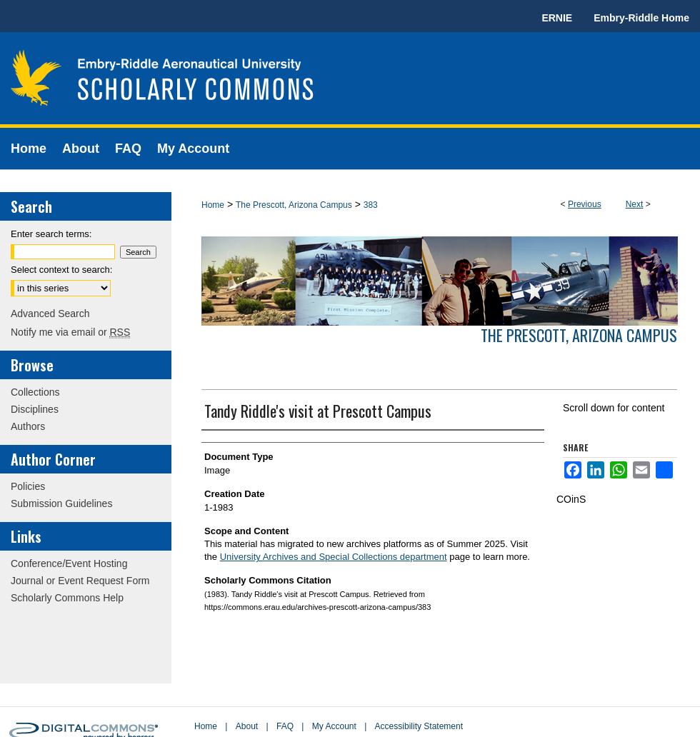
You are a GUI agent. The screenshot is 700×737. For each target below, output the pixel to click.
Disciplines (35, 409)
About (247, 726)
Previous (585, 204)
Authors (28, 426)
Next (635, 204)
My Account (334, 726)
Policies (28, 486)
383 (371, 205)
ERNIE (557, 18)
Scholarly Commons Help (67, 598)
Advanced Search (50, 314)
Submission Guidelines (61, 503)
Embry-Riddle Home (641, 18)
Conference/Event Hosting (69, 563)
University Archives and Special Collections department (334, 557)
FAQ (285, 726)
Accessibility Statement (419, 726)
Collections (35, 392)
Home (213, 205)
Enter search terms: (51, 234)
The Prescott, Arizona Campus (294, 205)
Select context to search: (61, 270)
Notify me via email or (70, 332)
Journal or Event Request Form (80, 581)
